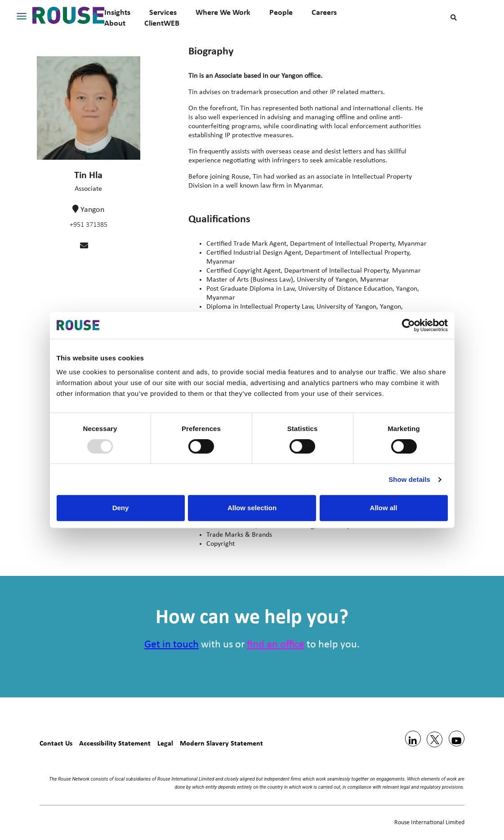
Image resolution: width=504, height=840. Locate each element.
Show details (409, 479)
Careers (324, 12)
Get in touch (172, 645)
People (281, 12)
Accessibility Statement (115, 743)
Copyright (221, 544)
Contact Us (56, 743)
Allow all (384, 508)
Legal (165, 743)
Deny (121, 508)
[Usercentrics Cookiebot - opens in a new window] (408, 325)
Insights (117, 12)
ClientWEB (162, 23)
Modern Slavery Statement (221, 743)
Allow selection (252, 508)
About (115, 23)
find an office (276, 645)
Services (163, 12)
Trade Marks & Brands (239, 535)
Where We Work (223, 12)
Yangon (92, 210)
